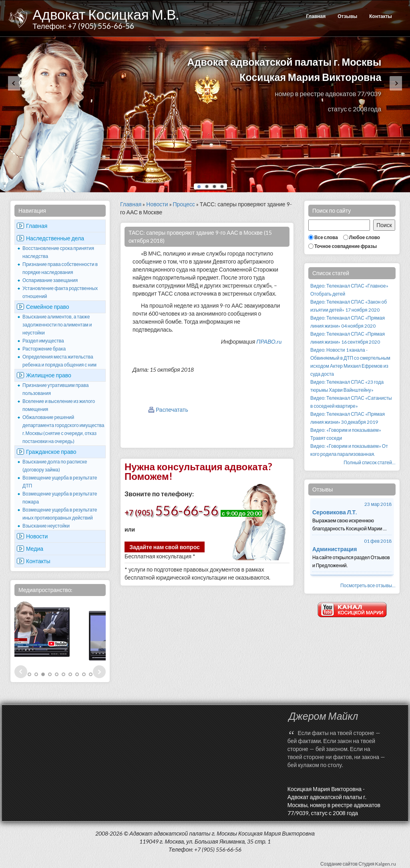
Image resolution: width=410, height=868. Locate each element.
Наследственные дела (55, 238)
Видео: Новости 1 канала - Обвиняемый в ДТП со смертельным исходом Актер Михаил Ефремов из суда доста (350, 362)
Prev (21, 672)
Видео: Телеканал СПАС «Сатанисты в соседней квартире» (351, 402)
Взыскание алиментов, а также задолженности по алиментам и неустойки (57, 325)
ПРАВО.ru (269, 341)
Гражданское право (51, 452)
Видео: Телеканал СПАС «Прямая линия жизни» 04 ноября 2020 (348, 322)
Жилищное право (49, 375)
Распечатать (172, 410)
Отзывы (347, 16)
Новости (37, 536)
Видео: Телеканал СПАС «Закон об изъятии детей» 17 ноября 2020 (349, 306)
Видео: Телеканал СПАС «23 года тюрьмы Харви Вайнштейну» (347, 386)
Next (99, 672)
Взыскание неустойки (46, 526)
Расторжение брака (44, 349)
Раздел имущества (43, 341)
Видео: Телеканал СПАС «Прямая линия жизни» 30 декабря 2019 (348, 418)
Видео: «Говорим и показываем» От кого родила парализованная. (349, 450)
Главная (316, 16)
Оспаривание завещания (50, 280)
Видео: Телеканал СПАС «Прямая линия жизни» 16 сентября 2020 (348, 338)
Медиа (35, 549)
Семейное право (48, 307)
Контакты (381, 16)
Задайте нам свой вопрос (165, 547)
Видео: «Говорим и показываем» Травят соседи (346, 434)
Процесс (184, 204)
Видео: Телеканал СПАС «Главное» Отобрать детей (349, 290)
